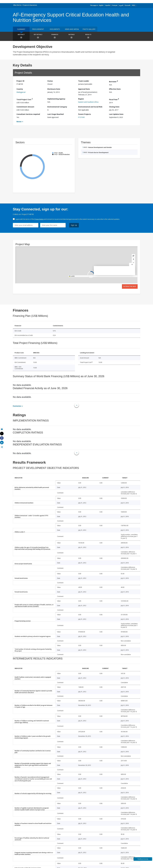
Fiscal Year (114, 99)
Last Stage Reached (55, 114)
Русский (128, 5)
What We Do (17, 5)
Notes (19, 122)
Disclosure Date (54, 89)
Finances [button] (55, 37)
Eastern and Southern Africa (88, 102)
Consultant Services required (28, 114)
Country (20, 89)
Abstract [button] (21, 37)
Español (108, 5)
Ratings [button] (72, 37)
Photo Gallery (89, 29)
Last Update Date (116, 114)
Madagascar (21, 92)
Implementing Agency (56, 99)
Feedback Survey (143, 859)
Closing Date (114, 107)
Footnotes (17, 406)
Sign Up (74, 225)
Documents (55, 29)
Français (115, 5)
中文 (133, 5)
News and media (72, 29)
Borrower (113, 81)
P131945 (81, 117)
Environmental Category (57, 107)
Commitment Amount (25, 107)
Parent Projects (85, 114)
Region (81, 99)
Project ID (20, 81)
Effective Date (115, 89)
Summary (21, 29)
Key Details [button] (38, 37)
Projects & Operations (30, 5)
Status (50, 81)
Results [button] (88, 37)
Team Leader (84, 81)
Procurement (38, 29)
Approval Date (84, 89)
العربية (121, 5)
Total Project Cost (25, 99)
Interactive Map (130, 286)
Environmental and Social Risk (90, 107)
